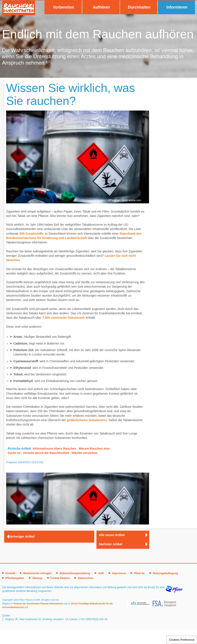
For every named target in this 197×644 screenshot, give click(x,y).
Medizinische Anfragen (37, 573)
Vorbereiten (64, 7)
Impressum (119, 573)
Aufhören (101, 7)
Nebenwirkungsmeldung (75, 573)
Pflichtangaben (15, 578)
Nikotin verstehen (84, 453)
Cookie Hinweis (60, 578)
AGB (101, 573)
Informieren (177, 7)
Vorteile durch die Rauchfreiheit (46, 453)
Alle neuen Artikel (112, 535)
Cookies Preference (182, 640)
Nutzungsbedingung (165, 573)
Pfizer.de (139, 573)
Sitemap (37, 578)
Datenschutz (86, 578)
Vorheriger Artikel (22, 537)
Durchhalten (139, 7)
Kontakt (10, 573)
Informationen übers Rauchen (54, 449)
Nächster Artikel (111, 544)
